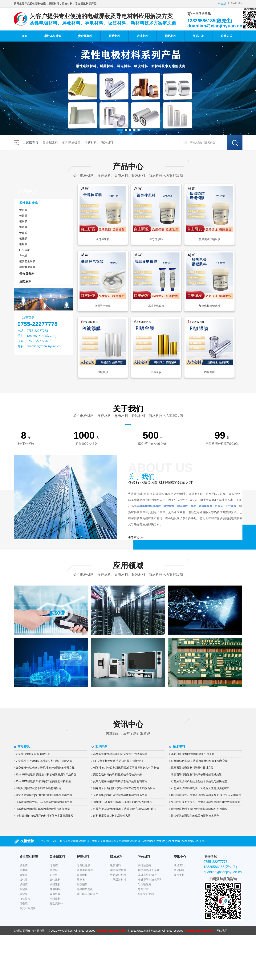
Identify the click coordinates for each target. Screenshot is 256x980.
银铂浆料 (55, 880)
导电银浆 (55, 894)
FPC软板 (25, 250)
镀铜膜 (23, 221)
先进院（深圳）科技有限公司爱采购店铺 (65, 841)
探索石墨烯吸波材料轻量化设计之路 (192, 768)
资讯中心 (199, 36)
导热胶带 (143, 889)
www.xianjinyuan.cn (149, 931)
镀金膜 (23, 210)
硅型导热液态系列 (149, 870)
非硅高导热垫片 (147, 875)
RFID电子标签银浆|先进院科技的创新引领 (118, 761)
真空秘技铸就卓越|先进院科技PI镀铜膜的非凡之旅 (45, 768)
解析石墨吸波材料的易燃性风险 (112, 816)
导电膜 (23, 256)
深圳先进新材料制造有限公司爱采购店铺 (116, 841)
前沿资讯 (179, 865)
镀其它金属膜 (27, 261)
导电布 (81, 880)
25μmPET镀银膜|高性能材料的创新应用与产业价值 (46, 774)
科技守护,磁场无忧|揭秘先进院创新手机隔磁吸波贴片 (125, 809)
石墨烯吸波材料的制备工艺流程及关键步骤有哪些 (200, 788)
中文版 (222, 3)
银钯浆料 (55, 884)
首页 (25, 36)
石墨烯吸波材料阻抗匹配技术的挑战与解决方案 (199, 781)
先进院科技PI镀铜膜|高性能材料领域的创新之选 (44, 761)
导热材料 (171, 36)
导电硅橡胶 (83, 865)
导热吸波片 (145, 884)
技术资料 (179, 875)
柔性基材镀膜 (53, 36)
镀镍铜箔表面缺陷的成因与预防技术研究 (195, 816)
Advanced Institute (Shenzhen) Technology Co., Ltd (174, 841)
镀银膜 (23, 216)
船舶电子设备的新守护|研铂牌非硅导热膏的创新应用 (124, 788)
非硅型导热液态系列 (150, 880)
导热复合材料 (146, 894)
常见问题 (179, 870)
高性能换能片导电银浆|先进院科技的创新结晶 (120, 754)
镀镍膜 (23, 233)
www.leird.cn (65, 931)
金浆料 (54, 870)
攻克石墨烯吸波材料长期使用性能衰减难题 (196, 774)
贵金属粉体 (56, 903)
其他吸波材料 (118, 880)
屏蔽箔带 (82, 884)
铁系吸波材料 (118, 875)
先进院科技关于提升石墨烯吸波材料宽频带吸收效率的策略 (206, 802)
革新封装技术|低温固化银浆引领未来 (193, 754)
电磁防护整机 (85, 889)
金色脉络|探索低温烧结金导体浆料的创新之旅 (120, 795)
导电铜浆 (55, 889)
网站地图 (222, 931)
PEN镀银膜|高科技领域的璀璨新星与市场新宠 (43, 809)
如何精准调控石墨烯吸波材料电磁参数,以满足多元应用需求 (206, 795)
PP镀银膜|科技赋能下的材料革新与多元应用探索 (44, 816)
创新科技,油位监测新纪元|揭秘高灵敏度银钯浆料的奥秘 (126, 768)
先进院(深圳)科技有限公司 (29, 931)
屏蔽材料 (115, 36)
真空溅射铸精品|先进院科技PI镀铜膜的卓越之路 (44, 795)
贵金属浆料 (85, 36)
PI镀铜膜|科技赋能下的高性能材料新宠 (39, 788)
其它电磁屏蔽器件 (87, 894)
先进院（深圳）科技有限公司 (33, 754)
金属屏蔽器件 (85, 870)
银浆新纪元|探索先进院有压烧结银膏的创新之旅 (199, 761)
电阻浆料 (55, 899)
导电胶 (54, 865)
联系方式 (227, 36)
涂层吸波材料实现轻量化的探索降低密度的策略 (199, 809)
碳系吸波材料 (118, 870)
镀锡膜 (23, 238)
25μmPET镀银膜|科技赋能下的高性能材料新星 (43, 781)
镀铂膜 (23, 227)
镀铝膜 (23, 244)
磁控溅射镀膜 (27, 267)
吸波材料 (143, 36)
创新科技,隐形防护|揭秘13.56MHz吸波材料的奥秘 (123, 802)
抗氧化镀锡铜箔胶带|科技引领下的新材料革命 (120, 781)
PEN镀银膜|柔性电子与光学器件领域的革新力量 (44, 802)
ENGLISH (236, 3)
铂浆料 (54, 875)
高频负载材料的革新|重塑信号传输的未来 (118, 774)
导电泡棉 (82, 875)
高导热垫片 (145, 865)
